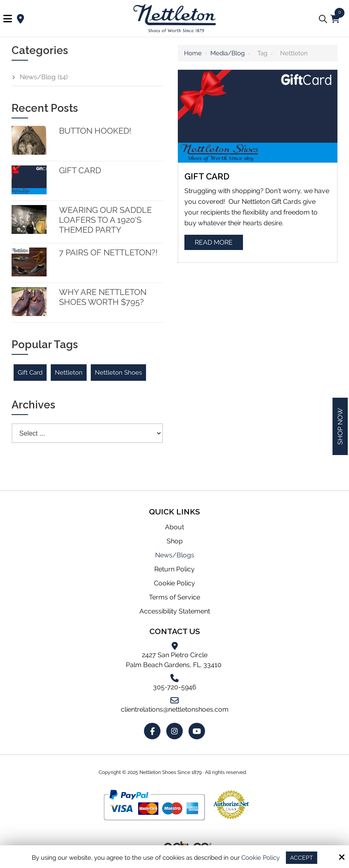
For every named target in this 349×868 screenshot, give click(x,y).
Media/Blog (228, 53)
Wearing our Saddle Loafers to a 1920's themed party (105, 220)
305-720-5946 (175, 687)
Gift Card (207, 176)
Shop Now (340, 426)
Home (193, 53)
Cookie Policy (261, 857)
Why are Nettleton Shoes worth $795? (103, 297)
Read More (214, 242)
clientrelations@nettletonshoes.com (175, 709)
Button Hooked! (95, 131)
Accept (302, 857)
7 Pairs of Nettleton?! (108, 252)
